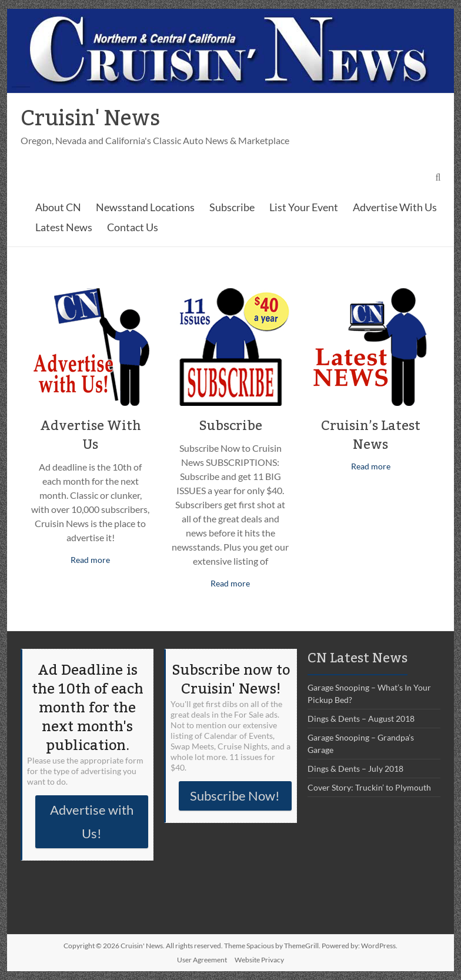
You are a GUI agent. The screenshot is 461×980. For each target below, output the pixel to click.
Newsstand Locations (145, 207)
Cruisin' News (90, 119)
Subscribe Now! (235, 796)
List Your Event (304, 207)
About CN (58, 207)
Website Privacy (259, 960)
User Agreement (202, 960)
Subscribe (232, 207)
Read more (90, 560)
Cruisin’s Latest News (371, 435)
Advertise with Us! (92, 821)
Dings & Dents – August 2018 (361, 719)
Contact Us (133, 227)
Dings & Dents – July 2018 (355, 769)
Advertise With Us (395, 207)
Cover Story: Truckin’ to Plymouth (369, 787)
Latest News (64, 227)
